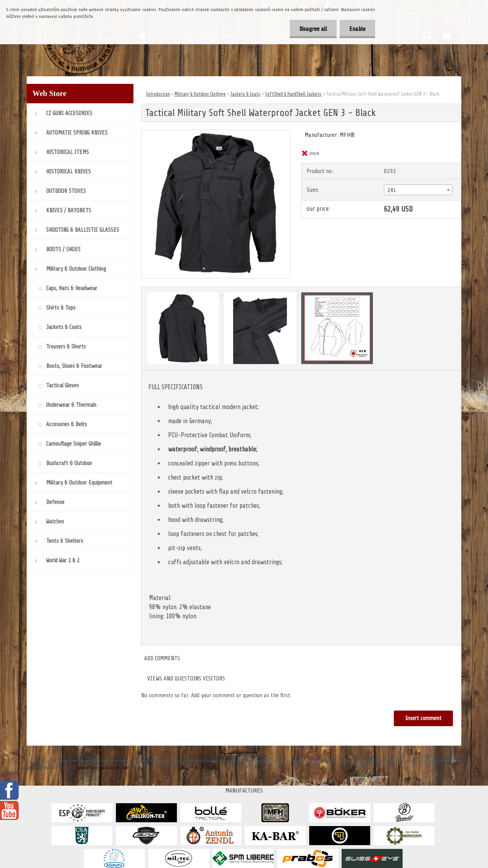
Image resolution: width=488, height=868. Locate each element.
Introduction (158, 94)
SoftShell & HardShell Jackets (293, 94)
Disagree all (313, 29)
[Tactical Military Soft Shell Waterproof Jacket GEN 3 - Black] (216, 133)
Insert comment (423, 718)
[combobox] (418, 190)
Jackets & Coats (245, 94)
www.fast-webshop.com (103, 768)
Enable (357, 29)
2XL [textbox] (392, 190)
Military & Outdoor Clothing (200, 94)
